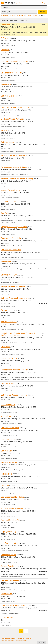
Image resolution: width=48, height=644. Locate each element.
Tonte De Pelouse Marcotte (12, 509)
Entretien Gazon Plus (10, 96)
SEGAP (4, 131)
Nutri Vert (5, 485)
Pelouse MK (6, 25)
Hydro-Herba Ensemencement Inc (15, 605)
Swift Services (7, 383)
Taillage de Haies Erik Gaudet (13, 286)
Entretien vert (7, 451)
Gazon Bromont (8, 618)
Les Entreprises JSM (10, 543)
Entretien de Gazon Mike (11, 238)
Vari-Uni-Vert (6, 416)
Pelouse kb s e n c (9, 555)
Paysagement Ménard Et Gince (14, 167)
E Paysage (5, 38)
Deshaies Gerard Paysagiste (13, 119)
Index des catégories (25, 638)
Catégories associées (8, 638)
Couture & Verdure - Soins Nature (15, 107)
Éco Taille (5, 213)
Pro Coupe (5, 347)
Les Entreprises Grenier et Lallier (15, 61)
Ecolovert (5, 50)
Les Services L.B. (8, 405)
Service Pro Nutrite (9, 322)
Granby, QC (6, 12)
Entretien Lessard (8, 142)
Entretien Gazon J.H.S (10, 428)
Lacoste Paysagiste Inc (11, 190)
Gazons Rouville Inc (9, 566)
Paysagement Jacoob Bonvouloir (15, 370)
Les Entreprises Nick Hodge (12, 497)
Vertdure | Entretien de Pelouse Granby (17, 178)
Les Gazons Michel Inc (10, 580)
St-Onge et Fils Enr (9, 275)
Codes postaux (21, 640)
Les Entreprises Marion (11, 202)
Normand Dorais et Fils (10, 520)
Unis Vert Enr (6, 594)
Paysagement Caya (9, 532)
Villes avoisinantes (7, 640)
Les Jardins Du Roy (9, 358)
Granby (35, 16)
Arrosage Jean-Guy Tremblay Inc (15, 155)
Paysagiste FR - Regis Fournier (14, 227)
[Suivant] (26, 631)
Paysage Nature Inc (9, 462)
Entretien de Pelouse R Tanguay (14, 395)
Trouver (42, 12)
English (45, 3)
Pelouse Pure (7, 474)
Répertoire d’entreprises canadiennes (13, 16)
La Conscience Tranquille (11, 73)
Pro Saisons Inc (8, 310)
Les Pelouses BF (8, 439)
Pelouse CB (6, 84)
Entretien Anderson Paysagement (15, 298)
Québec (29, 16)
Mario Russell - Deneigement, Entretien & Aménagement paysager (18, 334)
